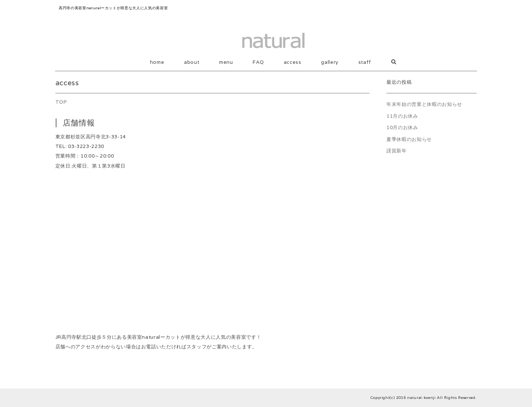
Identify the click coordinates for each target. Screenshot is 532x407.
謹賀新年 (397, 151)
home (157, 62)
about (192, 62)
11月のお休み (402, 116)
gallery (330, 62)
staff (365, 62)
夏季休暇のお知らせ (409, 139)
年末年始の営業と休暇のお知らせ (424, 104)
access (293, 62)
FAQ (258, 62)
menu (226, 62)
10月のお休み (402, 127)
